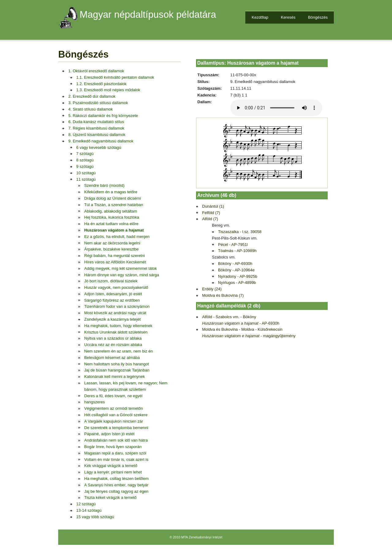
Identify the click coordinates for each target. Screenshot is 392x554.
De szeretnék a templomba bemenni (116, 428)
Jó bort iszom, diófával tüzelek (111, 281)
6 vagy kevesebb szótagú (99, 147)
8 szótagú (85, 160)
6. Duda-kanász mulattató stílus (96, 122)
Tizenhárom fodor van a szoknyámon (117, 306)
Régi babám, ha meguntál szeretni (115, 256)
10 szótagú (86, 173)
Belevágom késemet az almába (112, 358)
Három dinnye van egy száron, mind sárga (122, 275)
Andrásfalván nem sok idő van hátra (116, 440)
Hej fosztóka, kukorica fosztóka (112, 217)
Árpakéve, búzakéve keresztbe (111, 249)
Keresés (288, 17)
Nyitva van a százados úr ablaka (113, 338)
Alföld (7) (210, 219)
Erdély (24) (212, 289)
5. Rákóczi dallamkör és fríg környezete (103, 116)
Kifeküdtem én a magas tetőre (111, 192)
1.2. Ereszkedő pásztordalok (101, 84)
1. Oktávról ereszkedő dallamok (96, 71)
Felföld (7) (211, 213)
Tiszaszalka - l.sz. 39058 (240, 232)
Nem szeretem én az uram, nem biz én (119, 351)
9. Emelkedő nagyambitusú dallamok (101, 141)
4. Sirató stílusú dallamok (90, 109)
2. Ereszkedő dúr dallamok (92, 96)
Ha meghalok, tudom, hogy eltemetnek (118, 326)
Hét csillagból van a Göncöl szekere (116, 415)
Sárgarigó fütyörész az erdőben (112, 300)
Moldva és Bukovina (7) (223, 295)
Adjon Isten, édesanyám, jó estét (113, 294)
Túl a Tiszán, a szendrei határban (114, 205)
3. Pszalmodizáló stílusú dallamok (98, 103)
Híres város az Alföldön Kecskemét (115, 262)
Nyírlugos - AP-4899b (237, 283)
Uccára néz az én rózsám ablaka (113, 345)
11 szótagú (86, 179)
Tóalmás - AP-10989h (237, 251)
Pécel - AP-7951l (233, 245)
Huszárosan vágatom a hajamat (114, 230)
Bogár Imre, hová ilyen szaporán (113, 447)
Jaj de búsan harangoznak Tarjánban (117, 370)
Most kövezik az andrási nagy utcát (115, 313)
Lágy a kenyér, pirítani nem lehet (113, 472)
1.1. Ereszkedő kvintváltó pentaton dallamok (115, 77)
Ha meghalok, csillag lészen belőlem (116, 479)
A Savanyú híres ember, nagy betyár (116, 485)
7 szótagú (85, 154)
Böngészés (318, 17)
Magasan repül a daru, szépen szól (115, 453)
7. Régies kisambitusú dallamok (96, 128)
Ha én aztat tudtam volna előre (111, 224)
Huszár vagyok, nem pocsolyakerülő (116, 287)
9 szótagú (85, 166)
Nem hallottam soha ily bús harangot (117, 364)
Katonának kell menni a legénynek (115, 377)
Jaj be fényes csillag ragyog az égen (116, 491)
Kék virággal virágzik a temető (111, 466)
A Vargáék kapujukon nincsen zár (114, 421)
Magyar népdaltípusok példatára (148, 15)
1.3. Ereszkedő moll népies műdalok (108, 90)
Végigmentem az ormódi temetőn (113, 408)
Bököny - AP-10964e (236, 270)
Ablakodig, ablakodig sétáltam (111, 211)
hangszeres (94, 402)
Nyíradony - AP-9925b (238, 276)
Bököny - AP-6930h (235, 264)
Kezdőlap (260, 17)
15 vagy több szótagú (95, 517)
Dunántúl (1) (213, 206)
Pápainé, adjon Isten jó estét (109, 434)
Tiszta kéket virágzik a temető (110, 497)
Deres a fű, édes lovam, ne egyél (113, 396)
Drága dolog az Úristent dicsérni (113, 198)
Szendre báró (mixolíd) (104, 185)
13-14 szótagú (89, 510)
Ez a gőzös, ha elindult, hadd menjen (117, 237)
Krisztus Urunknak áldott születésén (116, 332)
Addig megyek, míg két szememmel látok (121, 268)
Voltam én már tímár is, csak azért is (116, 460)
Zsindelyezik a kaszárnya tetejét (112, 319)
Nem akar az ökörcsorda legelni (112, 243)
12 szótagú (86, 504)
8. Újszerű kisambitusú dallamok (97, 135)
